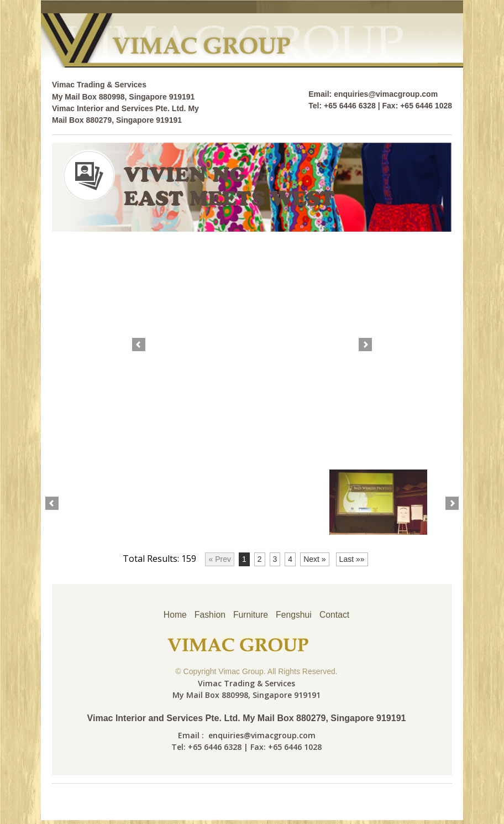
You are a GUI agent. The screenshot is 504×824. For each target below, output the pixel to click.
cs (447, 54)
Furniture (250, 615)
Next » (314, 559)
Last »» (352, 559)
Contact (335, 615)
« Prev (219, 559)
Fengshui (294, 615)
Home (174, 615)
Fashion (209, 615)
